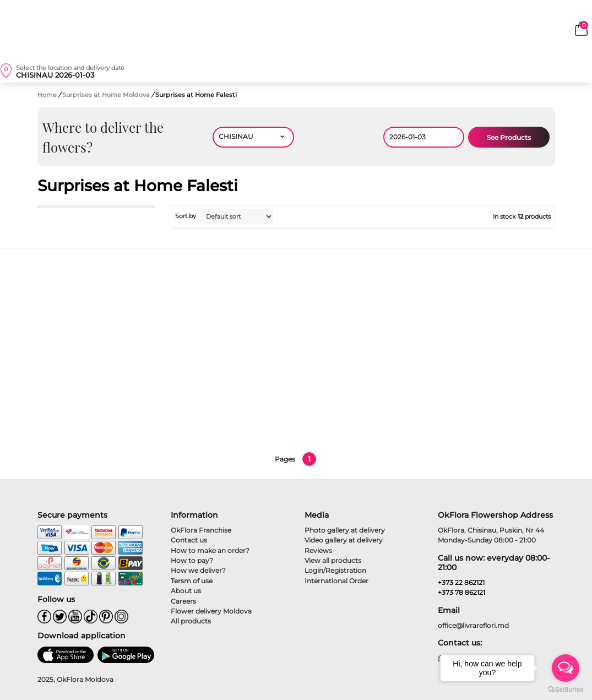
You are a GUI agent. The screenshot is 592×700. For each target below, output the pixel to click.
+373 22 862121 (461, 582)
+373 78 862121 (461, 592)
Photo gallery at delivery (345, 530)
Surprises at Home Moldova (107, 95)
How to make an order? (210, 550)
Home (47, 95)
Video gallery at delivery (344, 540)
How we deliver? (198, 570)
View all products (333, 560)
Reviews (318, 550)
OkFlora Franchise (201, 530)
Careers (183, 601)
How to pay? (192, 560)
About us (186, 591)
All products (191, 621)
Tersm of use (192, 581)
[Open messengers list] (566, 668)
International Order (336, 581)
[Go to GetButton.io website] (566, 689)
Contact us (189, 540)
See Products (509, 137)
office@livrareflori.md (473, 625)
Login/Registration (335, 570)
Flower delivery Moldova (211, 611)
